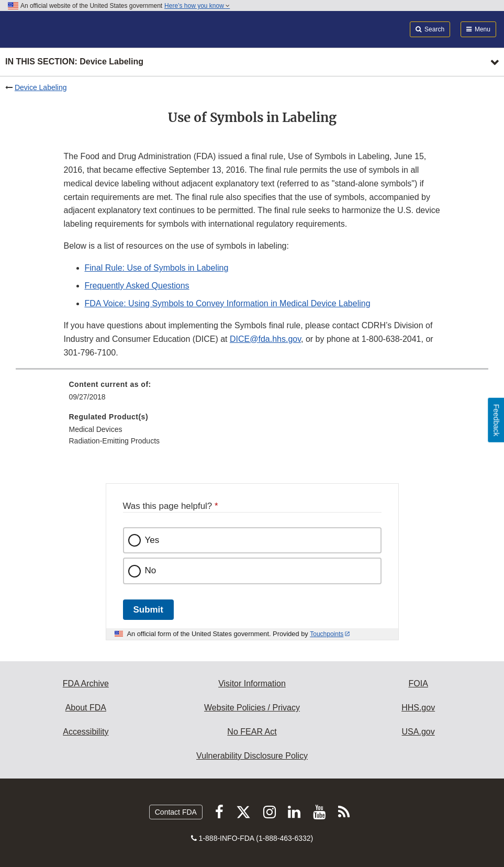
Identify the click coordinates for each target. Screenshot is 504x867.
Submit (148, 610)
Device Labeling (41, 87)
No (151, 570)
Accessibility (86, 732)
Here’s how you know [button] (197, 6)
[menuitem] (252, 394)
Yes (152, 540)
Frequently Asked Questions (137, 286)
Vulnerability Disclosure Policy (252, 756)
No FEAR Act (252, 732)
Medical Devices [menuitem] (96, 429)
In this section (74, 62)
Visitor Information (252, 683)
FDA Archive (86, 683)
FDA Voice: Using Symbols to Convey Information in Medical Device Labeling (228, 303)
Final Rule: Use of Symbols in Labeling (157, 268)
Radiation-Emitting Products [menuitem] (115, 441)
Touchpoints (327, 634)
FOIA (418, 683)
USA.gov (418, 732)
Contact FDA (176, 812)
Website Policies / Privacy (252, 708)
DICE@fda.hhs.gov (265, 339)
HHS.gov (418, 708)
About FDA (86, 708)
